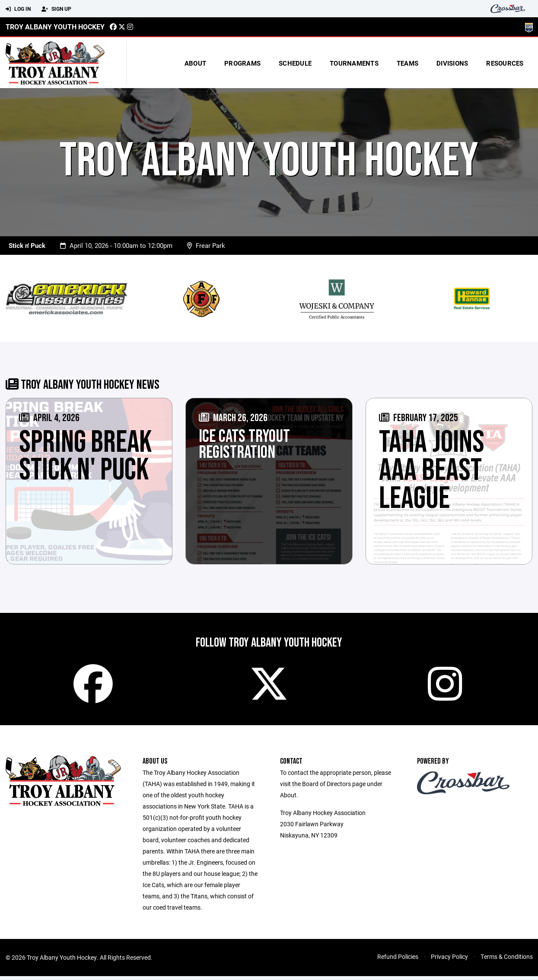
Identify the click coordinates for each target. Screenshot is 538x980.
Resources (505, 63)
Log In (18, 9)
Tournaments (354, 63)
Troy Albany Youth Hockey (55, 27)
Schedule (295, 63)
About (195, 63)
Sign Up (56, 9)
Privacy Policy (449, 960)
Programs (242, 63)
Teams (407, 63)
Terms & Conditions (507, 960)
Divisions (452, 63)
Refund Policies (398, 960)
